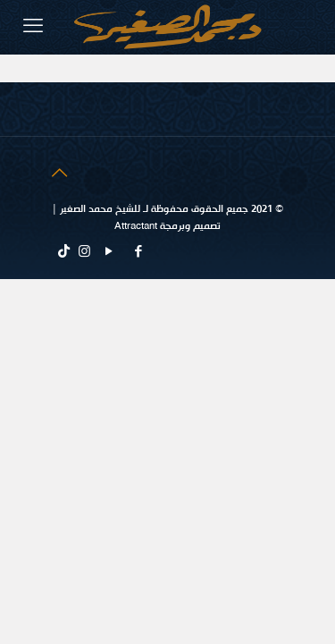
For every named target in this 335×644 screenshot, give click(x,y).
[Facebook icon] (138, 252)
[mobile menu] (33, 27)
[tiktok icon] (64, 252)
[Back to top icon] (59, 174)
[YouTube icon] (109, 252)
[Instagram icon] (84, 252)
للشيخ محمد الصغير (99, 210)
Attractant (136, 227)
